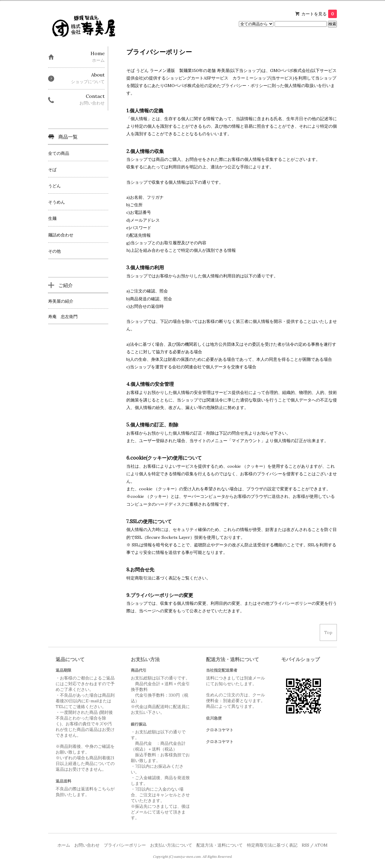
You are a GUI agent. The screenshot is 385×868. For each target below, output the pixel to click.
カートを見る (319, 14)
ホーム (64, 845)
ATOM (321, 845)
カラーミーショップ (251, 78)
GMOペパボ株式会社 (290, 70)
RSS (305, 845)
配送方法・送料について (220, 845)
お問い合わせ (87, 845)
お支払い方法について (171, 845)
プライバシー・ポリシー (244, 86)
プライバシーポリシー (125, 845)
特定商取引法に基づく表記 (272, 845)
